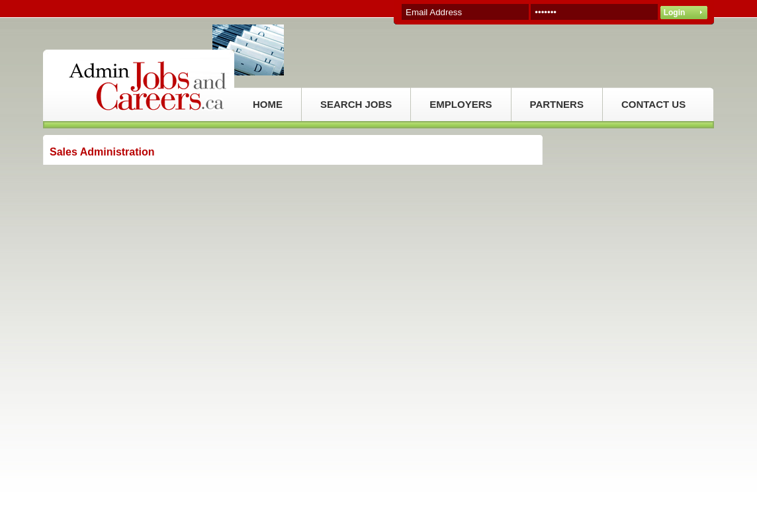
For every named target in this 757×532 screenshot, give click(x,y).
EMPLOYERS (461, 104)
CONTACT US (653, 104)
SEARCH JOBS (356, 104)
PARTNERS (557, 104)
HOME (268, 104)
